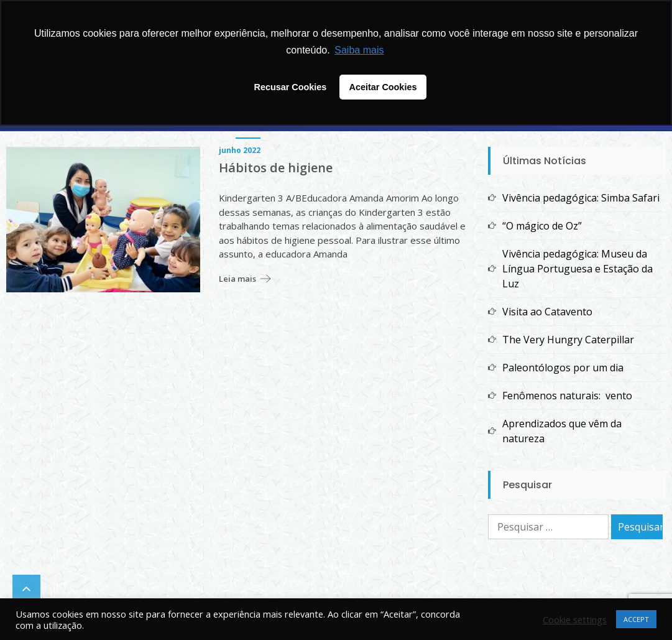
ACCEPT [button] (636, 619)
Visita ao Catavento (547, 312)
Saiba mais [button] (359, 50)
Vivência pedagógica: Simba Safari (581, 198)
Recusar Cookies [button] (291, 87)
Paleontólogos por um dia (563, 368)
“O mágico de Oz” (542, 226)
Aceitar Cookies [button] (383, 87)
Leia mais (237, 279)
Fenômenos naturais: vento (567, 396)
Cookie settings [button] (575, 619)
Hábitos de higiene (276, 168)
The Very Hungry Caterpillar (568, 340)
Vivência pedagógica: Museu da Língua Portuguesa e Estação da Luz (578, 269)
